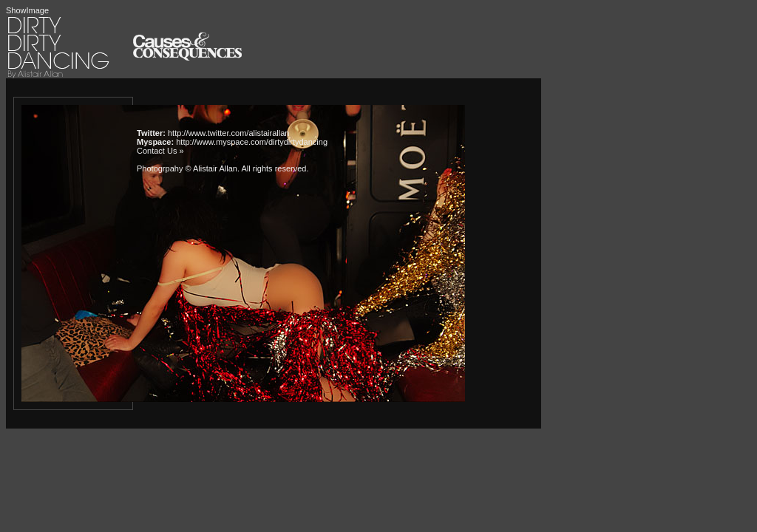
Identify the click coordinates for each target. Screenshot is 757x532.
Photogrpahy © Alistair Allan (187, 168)
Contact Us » (160, 151)
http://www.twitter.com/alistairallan (228, 133)
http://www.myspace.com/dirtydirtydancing (252, 142)
